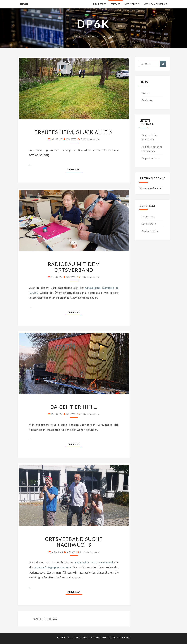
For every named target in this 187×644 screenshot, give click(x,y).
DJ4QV (71, 552)
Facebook (147, 100)
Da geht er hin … (74, 407)
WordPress (103, 637)
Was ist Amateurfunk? (156, 4)
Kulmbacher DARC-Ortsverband (94, 562)
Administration (150, 231)
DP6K (24, 4)
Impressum (148, 216)
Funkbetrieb (100, 4)
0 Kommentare (90, 139)
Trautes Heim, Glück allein (74, 132)
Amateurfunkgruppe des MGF (53, 567)
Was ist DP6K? (132, 4)
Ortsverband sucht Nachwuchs (74, 542)
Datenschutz (149, 224)
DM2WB (72, 139)
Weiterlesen (75, 169)
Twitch (145, 93)
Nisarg (126, 637)
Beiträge (115, 4)
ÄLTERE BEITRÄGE (46, 619)
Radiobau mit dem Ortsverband (74, 267)
